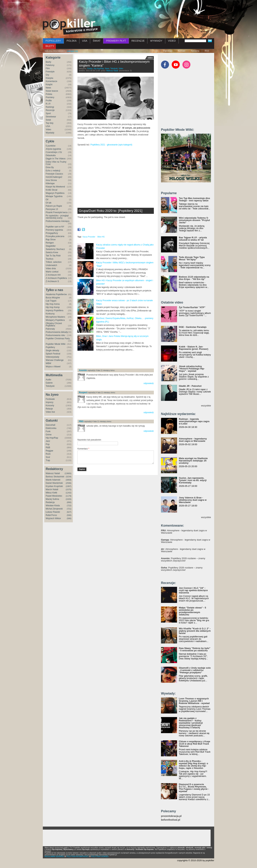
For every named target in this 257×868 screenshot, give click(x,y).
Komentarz (83, 449)
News (48, 88)
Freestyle (50, 72)
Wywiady (50, 133)
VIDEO (172, 41)
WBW (48, 363)
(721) (69, 509)
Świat (48, 120)
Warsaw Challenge (55, 360)
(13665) (68, 473)
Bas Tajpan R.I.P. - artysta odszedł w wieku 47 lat (193, 239)
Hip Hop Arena (53, 304)
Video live (50, 412)
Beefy (48, 62)
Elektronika (51, 428)
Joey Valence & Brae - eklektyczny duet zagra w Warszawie (193, 500)
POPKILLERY (53, 41)
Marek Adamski (53, 480)
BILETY (50, 46)
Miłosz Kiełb (51, 493)
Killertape (50, 183)
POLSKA (72, 41)
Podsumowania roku (55, 335)
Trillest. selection (54, 262)
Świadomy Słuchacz (55, 249)
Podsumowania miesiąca (58, 221)
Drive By (50, 167)
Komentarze (51, 81)
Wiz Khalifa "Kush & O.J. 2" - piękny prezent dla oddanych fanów (195, 631)
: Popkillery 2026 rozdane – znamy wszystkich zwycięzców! (183, 559)
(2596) (69, 483)
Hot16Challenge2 (54, 177)
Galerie (49, 383)
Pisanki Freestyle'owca (57, 212)
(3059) (69, 480)
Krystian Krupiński (54, 486)
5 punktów (51, 146)
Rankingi (50, 107)
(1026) (69, 499)
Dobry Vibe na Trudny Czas (56, 163)
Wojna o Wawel (53, 367)
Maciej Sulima (52, 499)
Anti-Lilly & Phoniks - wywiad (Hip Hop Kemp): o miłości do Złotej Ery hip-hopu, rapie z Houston (193, 765)
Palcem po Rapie (54, 206)
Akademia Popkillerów (56, 294)
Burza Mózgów (53, 298)
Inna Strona (51, 180)
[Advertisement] (128, 10)
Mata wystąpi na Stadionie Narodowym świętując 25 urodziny (193, 461)
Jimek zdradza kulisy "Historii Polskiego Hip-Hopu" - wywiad (192, 369)
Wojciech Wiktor (53, 518)
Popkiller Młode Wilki (56, 344)
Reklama (195, 51)
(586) (69, 518)
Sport (48, 113)
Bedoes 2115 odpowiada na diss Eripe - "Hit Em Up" (194, 278)
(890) (69, 502)
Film (48, 68)
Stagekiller (51, 246)
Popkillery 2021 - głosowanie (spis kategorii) (111, 145)
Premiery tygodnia (54, 230)
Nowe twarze (52, 91)
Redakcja (50, 502)
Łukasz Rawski (53, 512)
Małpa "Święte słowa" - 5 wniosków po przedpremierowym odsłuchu (192, 611)
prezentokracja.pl (171, 816)
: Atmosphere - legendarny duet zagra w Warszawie (184, 532)
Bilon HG (101, 237)
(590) (69, 515)
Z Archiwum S (52, 281)
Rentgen (50, 243)
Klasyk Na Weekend (55, 187)
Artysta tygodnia (53, 149)
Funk (48, 431)
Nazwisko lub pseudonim (89, 440)
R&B (48, 447)
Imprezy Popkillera (55, 310)
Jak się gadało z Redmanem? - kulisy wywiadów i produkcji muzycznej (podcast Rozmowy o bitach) (191, 723)
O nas (155, 51)
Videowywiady (52, 357)
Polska (49, 94)
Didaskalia (51, 155)
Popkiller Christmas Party (58, 339)
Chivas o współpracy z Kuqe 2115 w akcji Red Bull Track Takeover (195, 744)
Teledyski (50, 386)
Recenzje (50, 110)
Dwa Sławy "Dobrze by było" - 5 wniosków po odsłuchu (195, 649)
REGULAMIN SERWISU (54, 856)
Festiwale (50, 399)
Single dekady (52, 350)
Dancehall (50, 425)
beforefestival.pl (171, 820)
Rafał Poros (51, 515)
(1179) (69, 496)
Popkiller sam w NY (55, 227)
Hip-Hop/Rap (52, 438)
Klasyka (49, 78)
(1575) (69, 489)
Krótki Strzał (51, 190)
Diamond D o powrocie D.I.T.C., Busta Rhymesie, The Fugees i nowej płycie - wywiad (194, 788)
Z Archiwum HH (53, 275)
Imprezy (50, 402)
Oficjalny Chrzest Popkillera (54, 324)
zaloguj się (72, 51)
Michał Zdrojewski (54, 509)
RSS (207, 51)
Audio (48, 380)
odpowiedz (149, 383)
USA (85, 41)
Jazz (48, 441)
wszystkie (206, 406)
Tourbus (50, 259)
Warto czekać (52, 272)
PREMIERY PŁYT (116, 41)
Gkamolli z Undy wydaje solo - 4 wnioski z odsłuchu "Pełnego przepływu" (195, 670)
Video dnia (51, 268)
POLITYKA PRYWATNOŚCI (78, 856)
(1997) (69, 486)
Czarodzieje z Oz (54, 152)
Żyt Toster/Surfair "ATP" (192, 307)
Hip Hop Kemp (53, 307)
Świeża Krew (52, 252)
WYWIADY (156, 41)
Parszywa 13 (52, 209)
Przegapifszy (52, 233)
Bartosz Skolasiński (55, 477)
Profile (49, 101)
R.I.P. (48, 104)
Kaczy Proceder (89, 237)
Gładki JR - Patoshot (190, 386)
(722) (69, 506)
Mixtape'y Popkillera (55, 320)
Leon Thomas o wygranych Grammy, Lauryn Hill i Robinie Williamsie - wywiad (194, 701)
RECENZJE (138, 41)
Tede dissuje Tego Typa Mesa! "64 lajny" (192, 258)
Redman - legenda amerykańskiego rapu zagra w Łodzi (194, 421)
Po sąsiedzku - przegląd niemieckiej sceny (57, 217)
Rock (48, 454)
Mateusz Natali (53, 473)
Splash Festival (53, 354)
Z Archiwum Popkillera (56, 278)
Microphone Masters (55, 317)
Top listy (50, 123)
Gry (47, 75)
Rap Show (51, 240)
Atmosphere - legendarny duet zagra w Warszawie (193, 440)
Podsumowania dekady (57, 332)
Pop (48, 444)
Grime (49, 435)
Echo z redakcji (53, 171)
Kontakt (182, 51)
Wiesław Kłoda (53, 506)
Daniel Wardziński (54, 483)
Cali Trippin (51, 301)
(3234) (69, 477)
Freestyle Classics (54, 174)
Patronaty (168, 51)
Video (48, 130)
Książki (49, 84)
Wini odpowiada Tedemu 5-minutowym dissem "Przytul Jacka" (194, 220)
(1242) (69, 493)
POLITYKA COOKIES (100, 856)
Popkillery (50, 347)
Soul (48, 457)
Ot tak (49, 203)
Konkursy (50, 314)
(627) (69, 512)
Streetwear (51, 117)
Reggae (49, 451)
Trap (48, 460)
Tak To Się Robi (53, 256)
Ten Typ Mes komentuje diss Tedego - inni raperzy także (194, 199)
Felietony (50, 65)
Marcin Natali (52, 489)
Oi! (47, 200)
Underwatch (51, 265)
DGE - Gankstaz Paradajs (193, 327)
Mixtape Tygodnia (54, 196)
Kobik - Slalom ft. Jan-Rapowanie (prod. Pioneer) (194, 348)
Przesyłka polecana (55, 236)
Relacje (49, 409)
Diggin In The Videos (56, 159)
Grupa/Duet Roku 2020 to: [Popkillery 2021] (111, 211)
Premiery (50, 97)
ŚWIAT (97, 41)
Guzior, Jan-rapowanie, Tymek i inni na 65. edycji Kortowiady (193, 480)
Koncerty (50, 406)
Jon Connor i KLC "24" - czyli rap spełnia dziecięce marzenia (193, 590)
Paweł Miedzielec (54, 496)
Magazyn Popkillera (55, 193)
